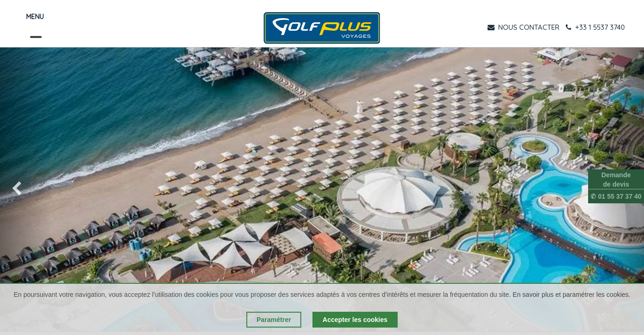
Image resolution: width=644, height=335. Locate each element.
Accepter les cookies (355, 320)
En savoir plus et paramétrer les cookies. (572, 295)
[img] (26, 189)
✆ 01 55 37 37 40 (616, 196)
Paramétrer (274, 320)
